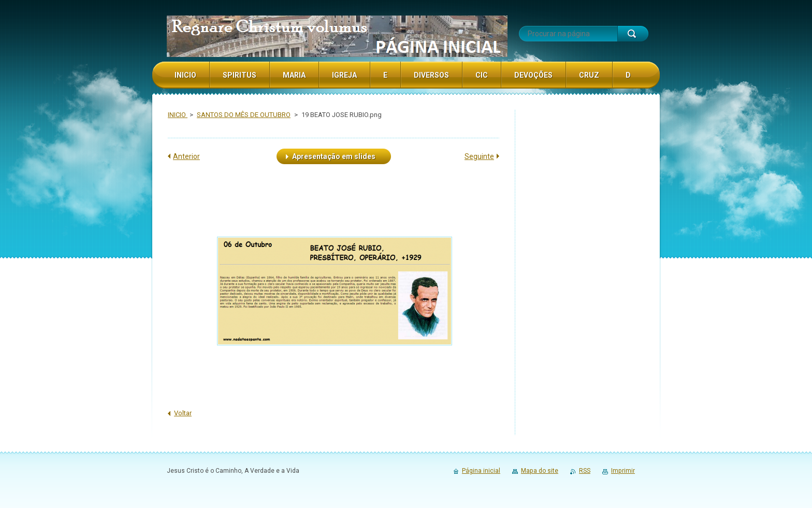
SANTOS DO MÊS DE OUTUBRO (244, 115)
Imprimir (623, 471)
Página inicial (481, 471)
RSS (585, 471)
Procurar (633, 34)
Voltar (183, 413)
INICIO (178, 115)
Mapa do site (540, 471)
